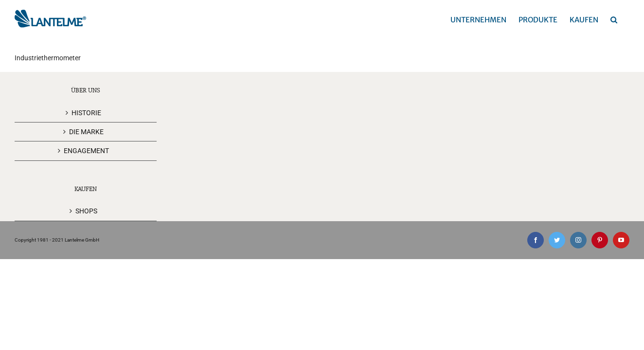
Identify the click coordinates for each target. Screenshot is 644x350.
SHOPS (86, 211)
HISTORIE (86, 113)
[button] (626, 19)
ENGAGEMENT (86, 151)
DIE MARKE (86, 132)
